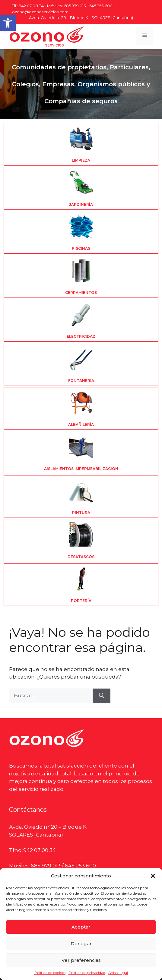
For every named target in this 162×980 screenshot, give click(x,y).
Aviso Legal (118, 973)
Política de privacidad (87, 973)
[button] (8, 23)
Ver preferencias (81, 960)
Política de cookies (50, 973)
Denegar (81, 944)
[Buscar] (102, 696)
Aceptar (81, 927)
